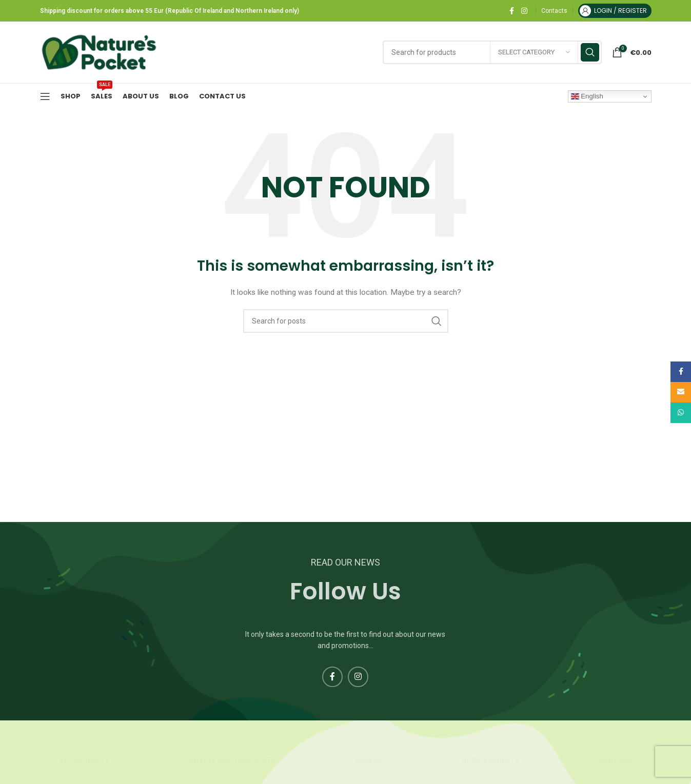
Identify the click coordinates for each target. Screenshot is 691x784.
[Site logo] (99, 52)
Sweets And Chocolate (232, 760)
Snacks (369, 760)
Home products (490, 760)
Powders (615, 760)
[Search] (346, 321)
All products (85, 760)
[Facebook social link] (512, 11)
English (587, 96)
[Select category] (534, 52)
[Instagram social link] (524, 11)
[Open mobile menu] (45, 96)
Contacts (554, 11)
